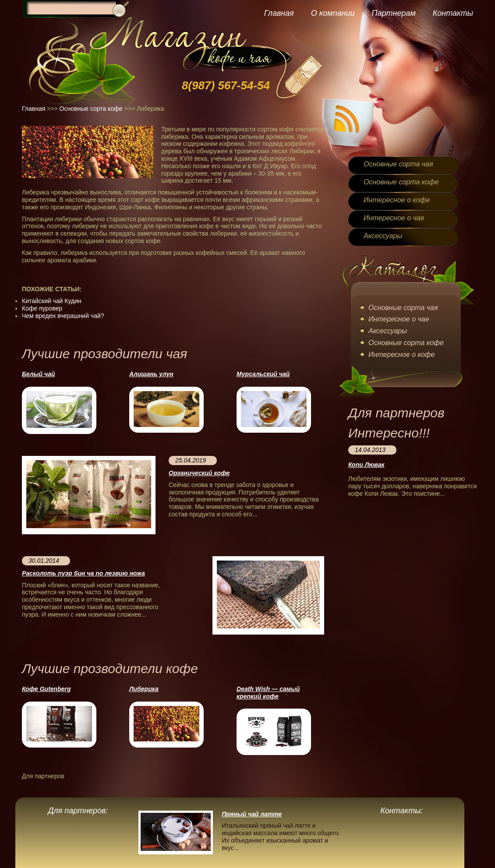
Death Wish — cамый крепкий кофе (268, 693)
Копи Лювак (366, 465)
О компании (333, 13)
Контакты (453, 13)
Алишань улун (151, 374)
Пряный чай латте (252, 814)
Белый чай (38, 374)
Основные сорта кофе (91, 109)
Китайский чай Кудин (52, 301)
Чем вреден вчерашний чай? (63, 316)
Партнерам (393, 13)
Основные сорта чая (398, 164)
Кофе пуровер (42, 308)
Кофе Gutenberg (46, 689)
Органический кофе (199, 473)
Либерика (144, 689)
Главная (279, 13)
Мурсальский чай (263, 374)
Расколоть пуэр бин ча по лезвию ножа (83, 573)
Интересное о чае (394, 218)
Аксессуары (383, 236)
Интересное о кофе (397, 200)
